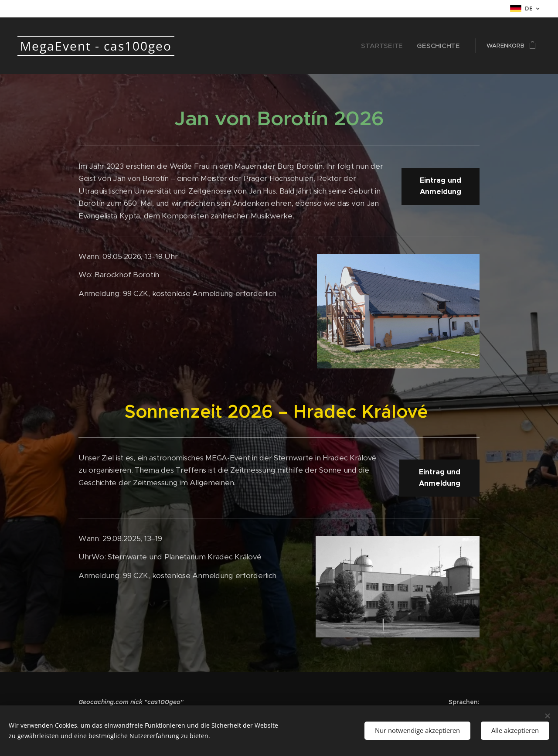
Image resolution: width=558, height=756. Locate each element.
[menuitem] (394, 46)
